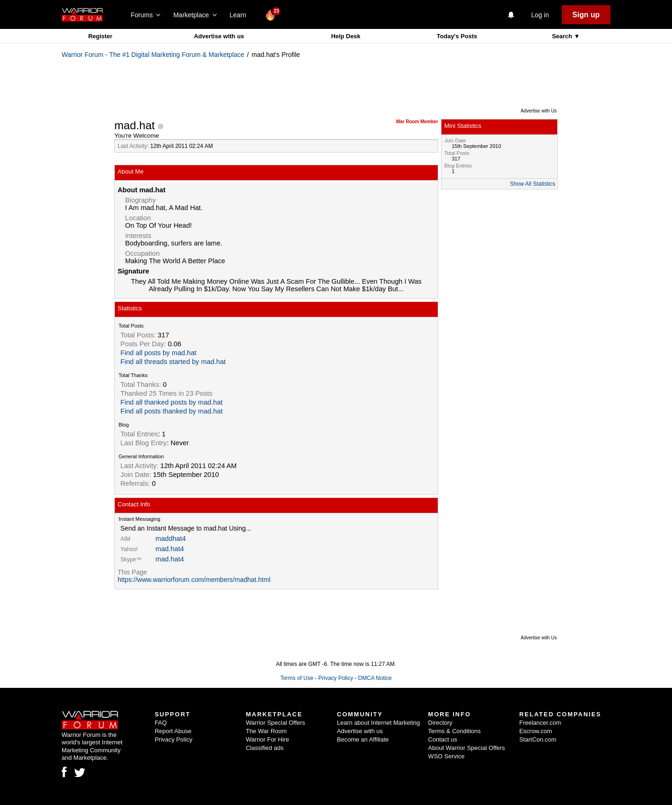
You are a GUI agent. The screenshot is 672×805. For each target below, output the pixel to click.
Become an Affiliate (363, 739)
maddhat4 (171, 539)
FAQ (161, 723)
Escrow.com (536, 731)
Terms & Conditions (454, 731)
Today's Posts (457, 36)
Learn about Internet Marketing (378, 723)
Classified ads (265, 748)
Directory (440, 723)
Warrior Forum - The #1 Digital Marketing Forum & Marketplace (153, 55)
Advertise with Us (539, 111)
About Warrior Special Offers (466, 748)
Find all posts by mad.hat (158, 353)
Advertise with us (219, 36)
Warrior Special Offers (276, 723)
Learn (241, 15)
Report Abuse (173, 731)
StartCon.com (538, 739)
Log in (540, 15)
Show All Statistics (533, 184)
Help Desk (346, 36)
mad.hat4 (170, 549)
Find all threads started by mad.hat (173, 362)
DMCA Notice (375, 678)
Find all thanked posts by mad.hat (171, 402)
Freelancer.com (540, 723)
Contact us (442, 739)
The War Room (266, 731)
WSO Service (446, 756)
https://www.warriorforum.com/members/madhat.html (194, 580)
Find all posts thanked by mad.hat (171, 411)
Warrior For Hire (268, 739)
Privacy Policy (336, 678)
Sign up (586, 15)
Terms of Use (297, 678)
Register (100, 36)
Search (563, 36)
